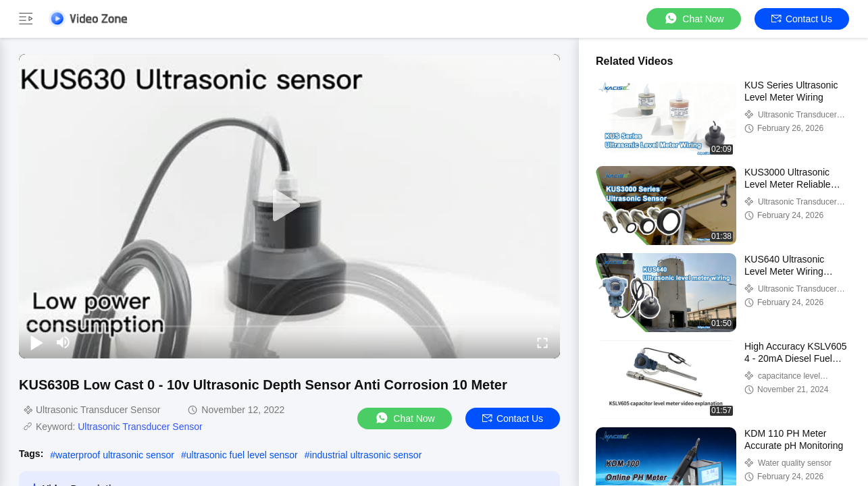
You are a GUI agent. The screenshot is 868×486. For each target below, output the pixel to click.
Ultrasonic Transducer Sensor (140, 427)
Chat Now (693, 19)
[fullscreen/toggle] (542, 342)
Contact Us (802, 19)
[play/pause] (36, 342)
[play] (290, 206)
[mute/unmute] (63, 342)
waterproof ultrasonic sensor (115, 455)
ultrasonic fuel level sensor (242, 455)
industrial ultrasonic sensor (366, 455)
